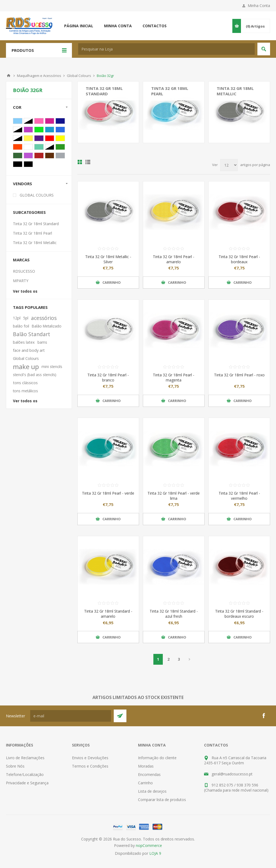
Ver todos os (25, 291)
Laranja (18, 147)
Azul (28, 121)
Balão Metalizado (47, 326)
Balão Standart (32, 334)
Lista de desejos (152, 791)
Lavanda (28, 156)
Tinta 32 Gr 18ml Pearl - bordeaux (239, 259)
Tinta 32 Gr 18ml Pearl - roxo (239, 375)
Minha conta (118, 26)
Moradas (146, 766)
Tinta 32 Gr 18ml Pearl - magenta (174, 377)
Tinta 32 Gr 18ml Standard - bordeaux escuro (239, 614)
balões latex (24, 342)
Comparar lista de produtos (162, 800)
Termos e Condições (90, 766)
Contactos (155, 26)
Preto (18, 164)
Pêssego (50, 147)
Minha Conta (259, 6)
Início (9, 76)
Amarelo (60, 138)
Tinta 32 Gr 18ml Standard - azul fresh (174, 614)
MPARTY (21, 281)
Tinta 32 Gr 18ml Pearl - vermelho (239, 496)
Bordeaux (18, 138)
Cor (17, 107)
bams (42, 342)
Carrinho (145, 783)
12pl (17, 318)
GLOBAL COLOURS (37, 195)
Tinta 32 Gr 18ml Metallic (235, 91)
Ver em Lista (88, 162)
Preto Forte (28, 164)
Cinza (60, 156)
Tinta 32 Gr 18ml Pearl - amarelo (174, 259)
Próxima (190, 659)
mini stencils (52, 367)
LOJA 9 (155, 853)
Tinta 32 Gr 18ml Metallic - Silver (108, 259)
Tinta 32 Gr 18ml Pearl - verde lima (174, 496)
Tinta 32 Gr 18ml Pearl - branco (108, 377)
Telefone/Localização (25, 774)
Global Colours (79, 76)
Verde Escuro (18, 156)
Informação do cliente (157, 758)
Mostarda (28, 138)
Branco (28, 147)
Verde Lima (39, 130)
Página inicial (79, 26)
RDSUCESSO (24, 271)
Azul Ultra (60, 130)
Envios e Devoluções (90, 758)
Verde (18, 130)
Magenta (50, 121)
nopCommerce (149, 845)
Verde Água (39, 147)
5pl (26, 318)
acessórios (44, 318)
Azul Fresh (50, 130)
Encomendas (149, 774)
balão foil (21, 326)
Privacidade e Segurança (27, 783)
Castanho (50, 156)
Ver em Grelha (80, 162)
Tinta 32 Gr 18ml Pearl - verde (108, 493)
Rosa (39, 121)
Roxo (39, 138)
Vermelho (50, 138)
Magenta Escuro (28, 130)
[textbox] (166, 49)
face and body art (29, 350)
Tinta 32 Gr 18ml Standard (104, 91)
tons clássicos (25, 383)
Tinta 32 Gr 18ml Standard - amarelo (108, 614)
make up (26, 367)
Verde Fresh (60, 147)
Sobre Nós (15, 766)
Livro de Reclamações (25, 758)
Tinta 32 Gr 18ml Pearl (170, 91)
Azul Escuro (60, 121)
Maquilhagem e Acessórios (39, 76)
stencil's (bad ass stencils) (35, 375)
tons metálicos (25, 391)
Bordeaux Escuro (39, 156)
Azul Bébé (18, 121)
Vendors (23, 184)
